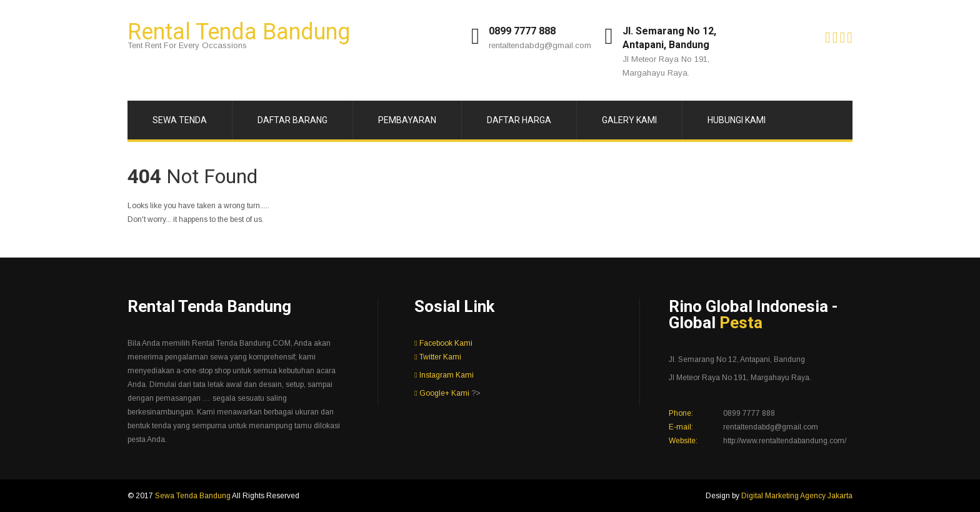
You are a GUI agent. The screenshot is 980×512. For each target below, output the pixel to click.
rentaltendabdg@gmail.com (540, 45)
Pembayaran (407, 120)
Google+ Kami (442, 393)
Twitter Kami (437, 357)
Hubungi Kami (737, 120)
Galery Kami (629, 120)
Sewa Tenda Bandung (193, 496)
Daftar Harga (519, 120)
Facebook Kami (443, 343)
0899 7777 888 (522, 31)
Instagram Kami (444, 375)
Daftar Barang (292, 120)
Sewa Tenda (180, 120)
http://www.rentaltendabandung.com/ (785, 441)
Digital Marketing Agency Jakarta (797, 496)
